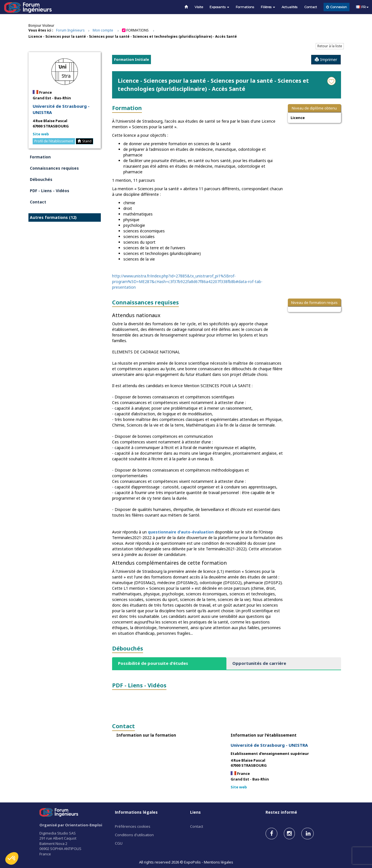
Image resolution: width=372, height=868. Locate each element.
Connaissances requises (54, 168)
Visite (199, 7)
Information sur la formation (146, 735)
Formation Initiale (132, 59)
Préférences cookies (133, 826)
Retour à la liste (330, 46)
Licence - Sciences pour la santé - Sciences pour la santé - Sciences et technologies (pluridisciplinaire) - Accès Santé (133, 36)
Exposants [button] (219, 7)
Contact (311, 7)
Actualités (289, 7)
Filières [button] (268, 7)
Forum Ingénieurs (70, 30)
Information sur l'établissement (264, 735)
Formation (40, 157)
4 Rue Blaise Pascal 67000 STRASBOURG (51, 123)
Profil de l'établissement (54, 141)
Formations (245, 7)
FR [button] (362, 7)
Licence (298, 118)
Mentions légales (219, 862)
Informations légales (136, 812)
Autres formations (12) (53, 217)
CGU (119, 843)
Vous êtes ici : (41, 30)
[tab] (169, 663)
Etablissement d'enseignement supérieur (270, 753)
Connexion (337, 7)
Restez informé (281, 812)
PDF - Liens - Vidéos (50, 191)
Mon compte (103, 30)
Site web (41, 134)
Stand (84, 141)
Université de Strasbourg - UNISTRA (61, 109)
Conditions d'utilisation (134, 835)
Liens (195, 812)
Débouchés (41, 179)
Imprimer (326, 60)
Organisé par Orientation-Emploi (71, 825)
